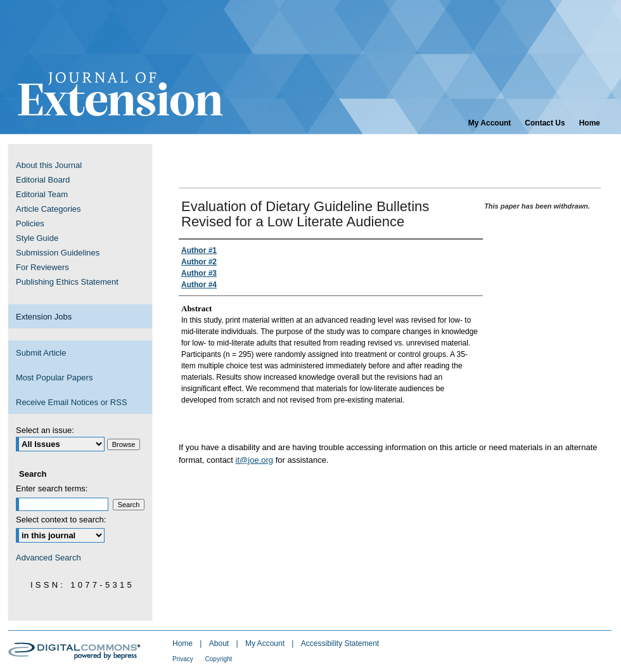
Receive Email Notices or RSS (72, 402)
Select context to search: (61, 520)
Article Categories (48, 209)
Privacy (184, 659)
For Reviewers (42, 267)
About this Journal (49, 165)
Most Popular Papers (54, 378)
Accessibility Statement (340, 643)
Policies (30, 223)
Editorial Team (42, 194)
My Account (266, 643)
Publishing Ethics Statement (67, 282)
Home (183, 643)
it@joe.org (254, 460)
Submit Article (41, 353)
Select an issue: (45, 430)
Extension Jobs (44, 317)
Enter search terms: (52, 488)
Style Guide (37, 238)
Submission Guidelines (58, 253)
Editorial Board (43, 180)
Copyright (219, 659)
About (220, 643)
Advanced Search (48, 558)
